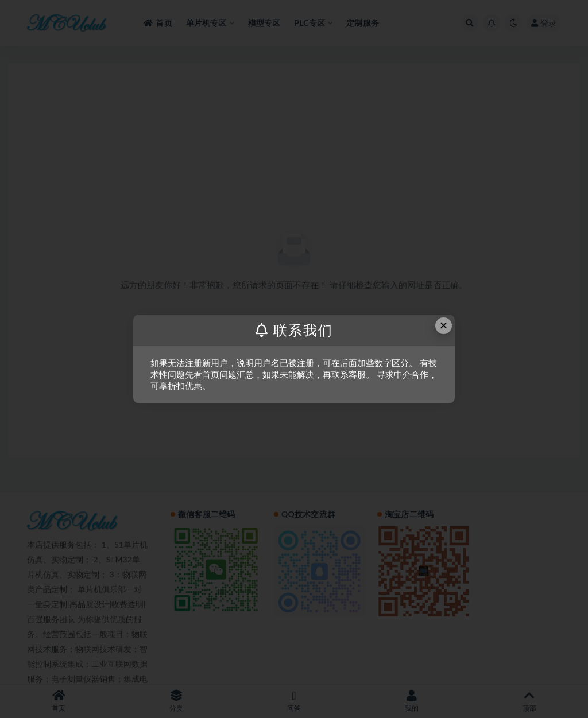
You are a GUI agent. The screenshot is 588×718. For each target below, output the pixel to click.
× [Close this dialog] (444, 325)
